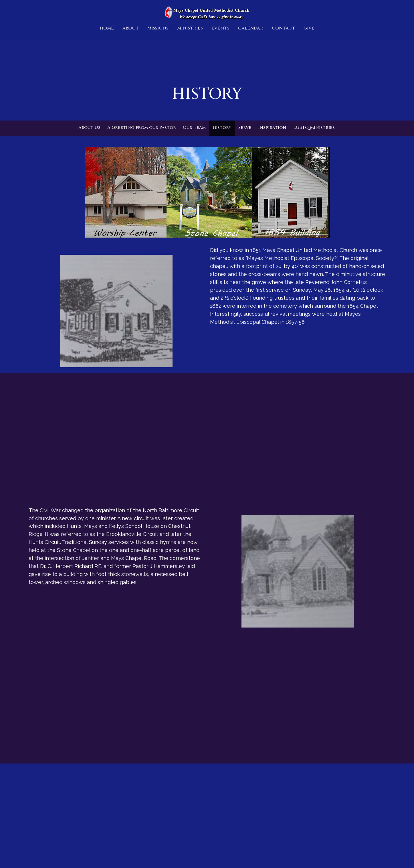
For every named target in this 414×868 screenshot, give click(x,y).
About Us (89, 128)
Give (309, 28)
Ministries (190, 28)
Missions (158, 28)
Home (107, 28)
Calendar (251, 28)
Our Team (194, 128)
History (222, 128)
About (131, 28)
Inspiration (272, 128)
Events (220, 28)
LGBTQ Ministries (314, 128)
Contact (283, 28)
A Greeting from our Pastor (142, 128)
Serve (245, 128)
